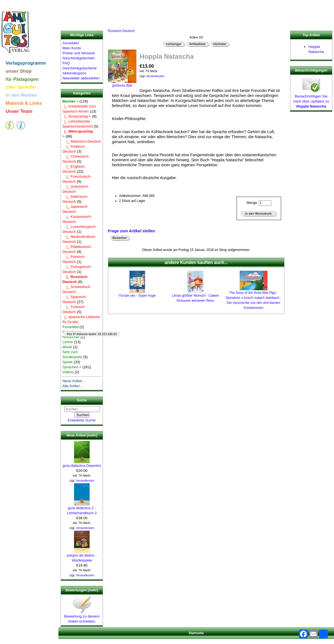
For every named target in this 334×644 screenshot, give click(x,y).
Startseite (196, 633)
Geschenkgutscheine (79, 68)
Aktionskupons (74, 73)
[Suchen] (82, 409)
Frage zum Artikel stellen (132, 231)
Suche (82, 401)
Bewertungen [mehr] (82, 590)
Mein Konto (72, 48)
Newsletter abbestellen (81, 78)
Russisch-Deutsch (121, 31)
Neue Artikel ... (74, 381)
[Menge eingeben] (265, 203)
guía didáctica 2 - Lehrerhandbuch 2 (82, 509)
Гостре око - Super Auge (137, 296)
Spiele (67, 362)
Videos (68, 372)
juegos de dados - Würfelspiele (82, 556)
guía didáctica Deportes (82, 464)
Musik (67, 347)
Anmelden (71, 43)
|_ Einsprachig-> (77, 116)
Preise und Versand (78, 53)
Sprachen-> (72, 367)
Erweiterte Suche (82, 420)
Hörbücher (71, 337)
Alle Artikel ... (73, 386)
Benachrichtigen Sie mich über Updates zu (311, 99)
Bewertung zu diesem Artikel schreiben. (82, 617)
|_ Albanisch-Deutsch (82, 141)
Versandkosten (85, 481)
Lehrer (68, 342)
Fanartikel (70, 327)
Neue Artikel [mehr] (82, 435)
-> (70, 101)
